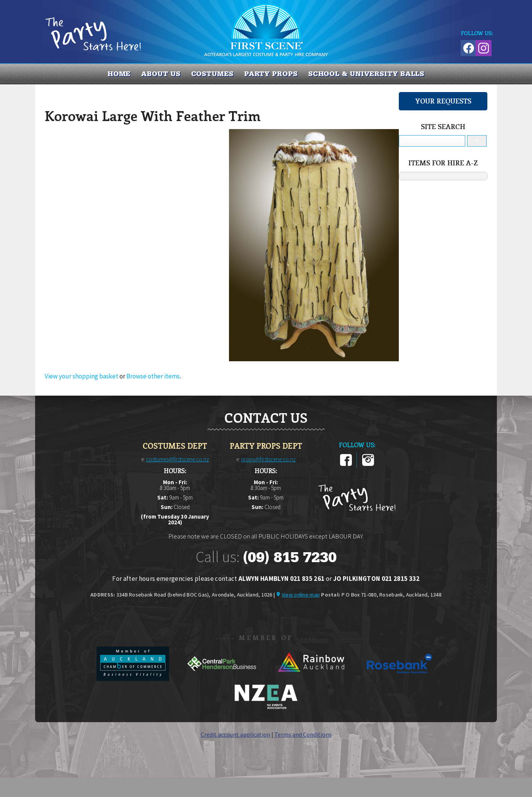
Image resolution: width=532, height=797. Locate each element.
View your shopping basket (81, 376)
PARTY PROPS (271, 74)
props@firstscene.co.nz (268, 459)
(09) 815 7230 (290, 557)
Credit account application (235, 734)
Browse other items (153, 376)
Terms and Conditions (303, 734)
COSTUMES (212, 74)
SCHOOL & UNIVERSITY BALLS (367, 74)
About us (161, 74)
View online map (301, 595)
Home (119, 74)
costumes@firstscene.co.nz (178, 459)
